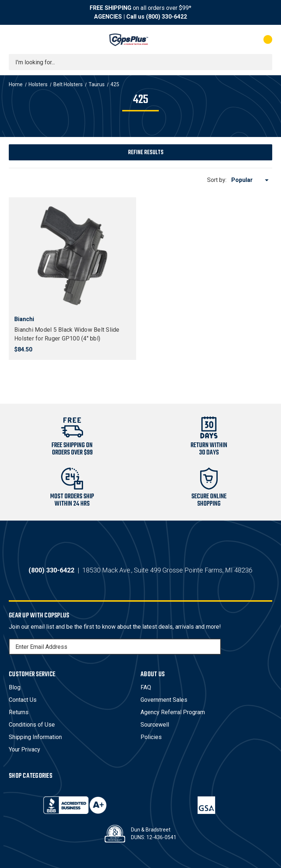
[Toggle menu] (15, 39)
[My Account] (235, 39)
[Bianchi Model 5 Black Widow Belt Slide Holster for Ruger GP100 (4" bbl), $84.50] (72, 256)
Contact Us (23, 700)
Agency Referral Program (173, 712)
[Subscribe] (214, 647)
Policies (151, 737)
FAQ (146, 687)
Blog (15, 687)
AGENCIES (108, 17)
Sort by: (217, 180)
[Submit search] (264, 62)
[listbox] (251, 180)
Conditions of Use (32, 725)
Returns (19, 712)
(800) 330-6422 (166, 17)
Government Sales (164, 700)
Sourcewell (155, 725)
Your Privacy (25, 749)
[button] (140, 152)
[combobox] (140, 62)
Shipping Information (35, 737)
